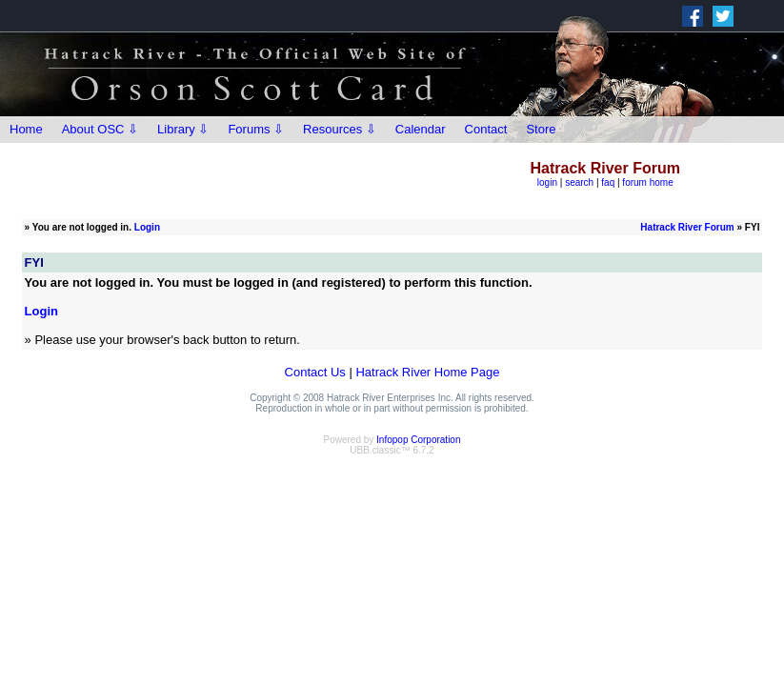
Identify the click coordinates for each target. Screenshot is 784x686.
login (547, 182)
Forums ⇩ (256, 129)
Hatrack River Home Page (427, 372)
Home (26, 129)
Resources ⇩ (340, 129)
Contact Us (315, 372)
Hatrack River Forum (687, 227)
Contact (486, 129)
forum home (647, 182)
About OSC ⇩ (100, 129)
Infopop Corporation (418, 440)
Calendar (421, 129)
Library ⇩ (183, 129)
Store (541, 129)
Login (147, 227)
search (579, 182)
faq (608, 182)
